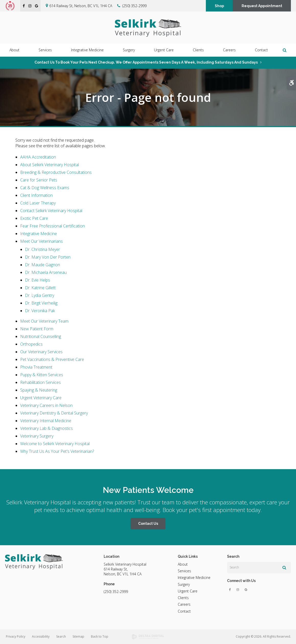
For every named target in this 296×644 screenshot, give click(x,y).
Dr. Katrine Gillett (40, 288)
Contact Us (148, 524)
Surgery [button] (129, 50)
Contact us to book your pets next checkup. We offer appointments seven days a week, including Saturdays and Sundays (146, 62)
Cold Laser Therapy (38, 203)
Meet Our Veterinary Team (44, 321)
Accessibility (41, 636)
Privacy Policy (16, 636)
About (183, 564)
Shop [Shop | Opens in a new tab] (219, 6)
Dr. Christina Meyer (43, 249)
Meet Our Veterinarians (42, 241)
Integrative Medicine (39, 234)
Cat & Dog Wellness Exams (45, 188)
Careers (229, 50)
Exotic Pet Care (34, 218)
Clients (183, 598)
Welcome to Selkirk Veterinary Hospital (55, 444)
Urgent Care (164, 50)
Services (184, 571)
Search (61, 636)
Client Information (36, 195)
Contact (261, 50)
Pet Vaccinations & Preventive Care (52, 359)
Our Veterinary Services (41, 352)
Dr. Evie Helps (38, 280)
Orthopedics (31, 344)
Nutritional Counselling (41, 336)
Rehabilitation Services (40, 382)
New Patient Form (37, 329)
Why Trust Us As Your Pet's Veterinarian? (57, 451)
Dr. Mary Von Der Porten (48, 257)
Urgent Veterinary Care (41, 398)
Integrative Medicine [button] (87, 50)
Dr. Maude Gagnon (43, 265)
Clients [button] (198, 50)
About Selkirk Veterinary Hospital (50, 165)
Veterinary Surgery (37, 436)
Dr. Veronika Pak (40, 311)
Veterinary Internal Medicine (46, 421)
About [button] (14, 50)
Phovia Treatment (36, 367)
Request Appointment (262, 6)
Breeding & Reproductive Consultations (56, 172)
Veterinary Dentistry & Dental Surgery (54, 413)
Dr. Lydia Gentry (40, 295)
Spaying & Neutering (39, 390)
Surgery (184, 584)
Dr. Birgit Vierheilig (41, 303)
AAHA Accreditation (38, 157)
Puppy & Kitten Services (42, 375)
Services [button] (45, 50)
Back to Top (100, 636)
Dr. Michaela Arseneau (46, 272)
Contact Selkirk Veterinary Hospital (51, 211)
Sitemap (78, 636)
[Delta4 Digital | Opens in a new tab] (148, 637)
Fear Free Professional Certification (52, 226)
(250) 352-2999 (134, 6)
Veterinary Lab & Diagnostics (46, 428)
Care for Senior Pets (39, 180)
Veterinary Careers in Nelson (46, 405)
